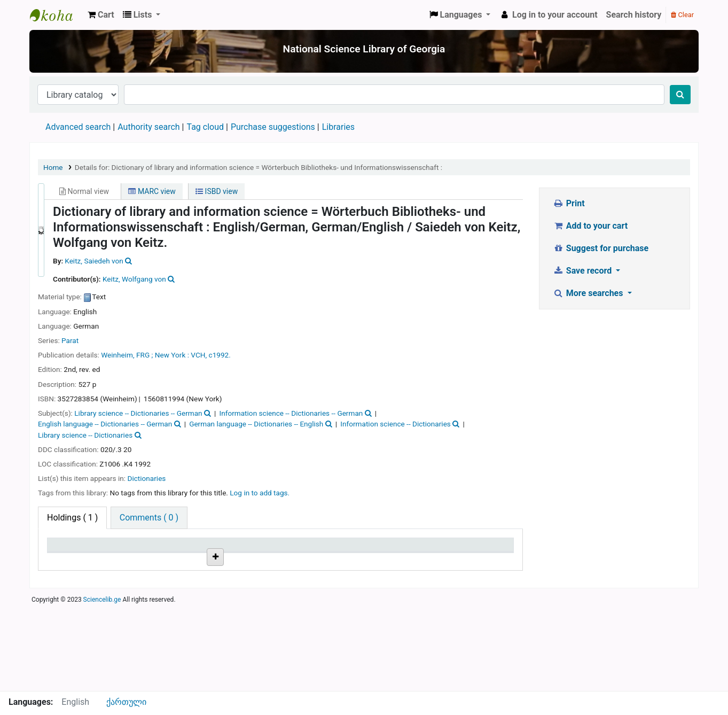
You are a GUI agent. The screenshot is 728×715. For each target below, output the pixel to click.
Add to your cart (590, 226)
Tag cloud (205, 127)
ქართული (126, 702)
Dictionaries (146, 478)
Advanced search (78, 127)
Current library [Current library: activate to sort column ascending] (157, 550)
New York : (172, 355)
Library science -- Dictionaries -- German (138, 413)
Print (569, 203)
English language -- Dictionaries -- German (105, 424)
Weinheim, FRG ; (127, 355)
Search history (634, 15)
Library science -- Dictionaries (85, 435)
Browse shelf (234, 605)
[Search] (680, 95)
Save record (583, 271)
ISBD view (217, 191)
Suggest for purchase (601, 248)
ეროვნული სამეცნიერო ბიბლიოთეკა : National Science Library (57, 15)
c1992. (220, 355)
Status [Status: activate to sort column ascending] (376, 550)
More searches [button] (589, 293)
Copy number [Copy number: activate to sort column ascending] (310, 550)
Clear (682, 15)
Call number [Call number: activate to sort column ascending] (230, 550)
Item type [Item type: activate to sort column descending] (70, 550)
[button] (101, 15)
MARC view (152, 191)
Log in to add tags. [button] (260, 493)
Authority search (148, 127)
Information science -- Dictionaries (396, 424)
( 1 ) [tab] (72, 518)
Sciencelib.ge (102, 685)
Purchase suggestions (273, 127)
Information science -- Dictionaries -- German (291, 413)
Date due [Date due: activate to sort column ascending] (458, 550)
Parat (70, 340)
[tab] (149, 518)
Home (53, 167)
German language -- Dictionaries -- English (256, 424)
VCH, (199, 355)
